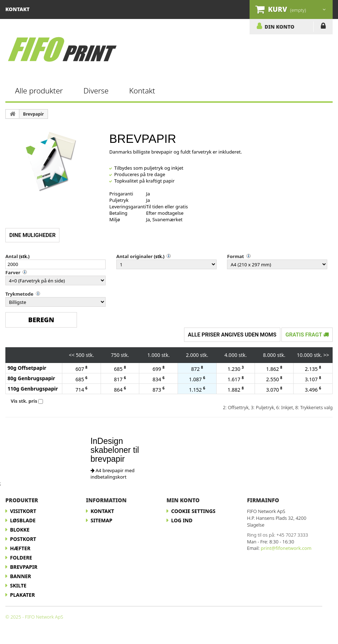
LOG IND (323, 27)
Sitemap (102, 520)
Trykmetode (19, 294)
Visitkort (23, 511)
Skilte (18, 585)
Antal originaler (135, 256)
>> (326, 355)
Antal (12, 256)
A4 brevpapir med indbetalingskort (113, 474)
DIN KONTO (279, 26)
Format (235, 256)
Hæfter (20, 548)
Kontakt (142, 91)
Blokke (20, 530)
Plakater (22, 595)
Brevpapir (33, 114)
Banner (21, 576)
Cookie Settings (193, 511)
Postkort (23, 539)
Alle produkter (39, 91)
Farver (13, 272)
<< (72, 355)
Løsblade (23, 520)
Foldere (21, 558)
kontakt (18, 9)
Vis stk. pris (24, 401)
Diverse (96, 91)
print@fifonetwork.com (286, 548)
